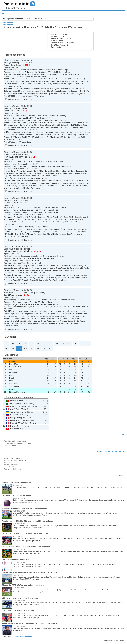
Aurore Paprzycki (27, 219)
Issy (6, 157)
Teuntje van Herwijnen (60, 89)
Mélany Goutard (52, 270)
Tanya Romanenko (47, 210)
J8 (50, 344)
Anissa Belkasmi (66, 135)
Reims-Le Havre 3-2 (58, 41)
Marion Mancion (19, 79)
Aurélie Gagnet (23, 232)
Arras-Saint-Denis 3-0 (59, 34)
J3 (19, 344)
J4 (25, 344)
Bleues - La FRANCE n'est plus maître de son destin (23, 585)
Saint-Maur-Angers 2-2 (59, 45)
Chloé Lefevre (80, 84)
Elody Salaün (83, 123)
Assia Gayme (45, 316)
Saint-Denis (16, 65)
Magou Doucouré (43, 227)
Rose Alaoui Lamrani (66, 319)
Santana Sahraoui (60, 166)
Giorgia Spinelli (53, 217)
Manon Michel (33, 319)
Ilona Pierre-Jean (26, 186)
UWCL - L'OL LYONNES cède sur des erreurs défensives (25, 534)
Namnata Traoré (10, 76)
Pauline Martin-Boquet (40, 81)
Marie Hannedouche (75, 81)
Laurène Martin (10, 186)
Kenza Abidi (14, 316)
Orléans (14, 111)
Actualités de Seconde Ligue (15, 441)
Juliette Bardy (18, 321)
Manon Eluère (12, 280)
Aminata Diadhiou (26, 96)
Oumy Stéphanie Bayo (49, 125)
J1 (6, 344)
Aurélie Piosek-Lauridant (30, 84)
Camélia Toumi (16, 176)
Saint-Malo (9, 251)
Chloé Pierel (71, 222)
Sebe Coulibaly (44, 94)
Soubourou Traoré (78, 91)
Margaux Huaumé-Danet (33, 212)
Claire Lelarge (75, 268)
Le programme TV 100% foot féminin (17, 495)
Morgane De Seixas (32, 314)
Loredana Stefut (81, 314)
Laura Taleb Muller (64, 186)
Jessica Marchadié (29, 183)
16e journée (8, 23)
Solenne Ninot (25, 118)
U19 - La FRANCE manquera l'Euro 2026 (18, 611)
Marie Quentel (28, 125)
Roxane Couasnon (36, 132)
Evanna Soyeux (71, 219)
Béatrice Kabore (37, 266)
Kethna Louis (21, 169)
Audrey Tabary (25, 72)
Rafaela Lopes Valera (12, 314)
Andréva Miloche (32, 275)
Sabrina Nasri (66, 173)
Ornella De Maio (74, 74)
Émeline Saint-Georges (22, 268)
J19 (32, 349)
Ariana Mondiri (31, 176)
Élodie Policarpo (59, 234)
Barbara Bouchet (67, 125)
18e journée (8, 25)
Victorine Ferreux (48, 304)
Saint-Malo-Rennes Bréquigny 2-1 (64, 43)
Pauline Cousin (23, 74)
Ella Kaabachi (23, 173)
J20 (38, 349)
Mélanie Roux (44, 183)
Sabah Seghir (25, 76)
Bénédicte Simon (11, 219)
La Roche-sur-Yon (18, 157)
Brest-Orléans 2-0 (57, 36)
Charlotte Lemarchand (39, 166)
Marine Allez (24, 236)
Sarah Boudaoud (77, 171)
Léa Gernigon (32, 278)
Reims (7, 203)
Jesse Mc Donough (53, 229)
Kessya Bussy (69, 132)
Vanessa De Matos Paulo (28, 130)
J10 (63, 344)
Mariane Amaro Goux (48, 123)
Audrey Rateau (73, 323)
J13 (82, 344)
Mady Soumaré (41, 91)
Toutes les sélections (12, 465)
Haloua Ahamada (47, 278)
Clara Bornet (23, 311)
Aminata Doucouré (60, 91)
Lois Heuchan (53, 212)
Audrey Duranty (79, 311)
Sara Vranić (34, 261)
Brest (6, 111)
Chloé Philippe (43, 219)
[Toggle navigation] (121, 13)
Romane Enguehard (42, 268)
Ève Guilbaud (78, 181)
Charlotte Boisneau (46, 186)
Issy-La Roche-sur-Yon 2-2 (61, 38)
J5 (32, 344)
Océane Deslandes (24, 215)
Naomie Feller (40, 222)
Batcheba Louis (24, 164)
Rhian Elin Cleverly (72, 229)
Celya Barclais (48, 311)
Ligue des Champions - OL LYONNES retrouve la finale (24, 508)
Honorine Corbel (34, 270)
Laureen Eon (60, 275)
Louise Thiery (22, 266)
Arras (7, 65)
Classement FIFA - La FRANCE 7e (16, 560)
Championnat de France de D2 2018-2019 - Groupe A (25, 19)
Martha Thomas (27, 234)
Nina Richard (69, 137)
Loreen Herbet (10, 81)
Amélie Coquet (41, 72)
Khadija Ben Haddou (14, 94)
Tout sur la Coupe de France (15, 460)
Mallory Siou (82, 125)
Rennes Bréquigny (24, 251)
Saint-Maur (9, 295)
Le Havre (15, 203)
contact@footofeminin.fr (22, 637)
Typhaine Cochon (33, 321)
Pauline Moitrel (20, 217)
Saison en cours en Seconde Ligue (17, 443)
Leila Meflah (57, 72)
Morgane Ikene (30, 258)
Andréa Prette (24, 81)
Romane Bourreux (49, 120)
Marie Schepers (34, 79)
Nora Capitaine (41, 127)
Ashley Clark (14, 234)
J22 (50, 349)
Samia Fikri (23, 273)
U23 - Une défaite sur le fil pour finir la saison (20, 598)
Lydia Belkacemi (23, 120)
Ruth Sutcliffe (18, 278)
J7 (44, 344)
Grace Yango (21, 263)
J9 (57, 344)
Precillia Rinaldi (21, 137)
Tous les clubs (9, 462)
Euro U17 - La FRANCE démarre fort (17, 483)
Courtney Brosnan (23, 229)
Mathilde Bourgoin (69, 266)
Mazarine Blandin (67, 278)
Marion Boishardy (68, 123)
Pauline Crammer (11, 84)
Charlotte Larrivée (53, 132)
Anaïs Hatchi (20, 132)
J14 (88, 344)
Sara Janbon (24, 178)
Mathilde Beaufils (49, 319)
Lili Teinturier (35, 137)
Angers (19, 295)
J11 (69, 344)
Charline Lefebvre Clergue (54, 323)
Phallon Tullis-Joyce (26, 227)
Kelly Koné (28, 127)
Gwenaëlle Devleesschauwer (75, 217)
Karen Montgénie (49, 302)
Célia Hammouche (26, 89)
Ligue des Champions (12, 467)
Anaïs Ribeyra (41, 118)
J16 (13, 349)
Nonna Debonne (37, 173)
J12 (75, 344)
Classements (56, 47)
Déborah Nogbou (11, 91)
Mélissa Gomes (26, 210)
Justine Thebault (19, 323)
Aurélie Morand (29, 280)
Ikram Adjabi (42, 234)
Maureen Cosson (11, 183)
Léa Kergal (36, 232)
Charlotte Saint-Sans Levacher (44, 74)
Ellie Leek (70, 232)
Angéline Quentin (54, 137)
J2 (13, 344)
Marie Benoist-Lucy (48, 171)
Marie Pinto (8, 173)
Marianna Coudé (79, 307)
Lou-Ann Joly (57, 219)
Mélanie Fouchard (38, 273)
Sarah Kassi (22, 307)
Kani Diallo (40, 96)
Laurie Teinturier (31, 302)
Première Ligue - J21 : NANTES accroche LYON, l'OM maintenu (28, 521)
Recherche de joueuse (13, 469)
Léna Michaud (19, 319)
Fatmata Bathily (81, 173)
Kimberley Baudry (26, 142)
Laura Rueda (80, 186)
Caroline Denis (76, 79)
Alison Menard (46, 275)
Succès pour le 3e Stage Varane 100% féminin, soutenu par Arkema (29, 572)
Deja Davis (38, 229)
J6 (38, 344)
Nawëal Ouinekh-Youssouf (46, 135)
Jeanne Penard (74, 275)
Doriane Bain (64, 307)
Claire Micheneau (79, 183)
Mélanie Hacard (27, 304)
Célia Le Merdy (63, 181)
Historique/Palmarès (12, 445)
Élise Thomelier (83, 278)
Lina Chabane (26, 91)
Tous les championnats (13, 458)
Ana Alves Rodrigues (40, 178)
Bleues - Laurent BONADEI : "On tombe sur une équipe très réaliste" (30, 624)
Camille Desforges (19, 123)
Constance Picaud (31, 181)
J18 (25, 349)
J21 (44, 349)
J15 (6, 349)
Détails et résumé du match (20, 100)
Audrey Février (46, 258)
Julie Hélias (33, 123)
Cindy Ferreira (27, 316)
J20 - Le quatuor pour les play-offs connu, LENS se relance (26, 547)
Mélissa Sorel (35, 307)
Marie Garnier (35, 323)
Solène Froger (16, 171)
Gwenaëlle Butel (32, 171)
